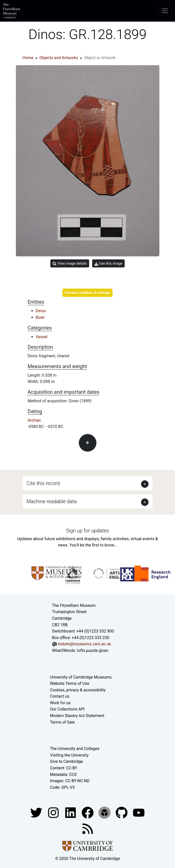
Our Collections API (67, 709)
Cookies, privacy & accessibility (78, 690)
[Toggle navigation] (165, 11)
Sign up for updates (87, 531)
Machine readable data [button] (52, 501)
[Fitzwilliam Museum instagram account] (54, 813)
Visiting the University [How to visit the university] (69, 755)
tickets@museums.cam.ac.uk (84, 644)
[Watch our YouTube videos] (139, 813)
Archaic (34, 420)
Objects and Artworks (59, 58)
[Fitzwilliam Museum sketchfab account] (105, 813)
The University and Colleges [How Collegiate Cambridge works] (75, 749)
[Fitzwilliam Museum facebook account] (71, 813)
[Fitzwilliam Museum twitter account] (37, 813)
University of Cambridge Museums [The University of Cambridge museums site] (81, 677)
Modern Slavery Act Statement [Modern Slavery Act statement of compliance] (77, 716)
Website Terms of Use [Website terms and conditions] (70, 683)
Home (28, 58)
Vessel (42, 337)
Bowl (40, 317)
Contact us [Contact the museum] (60, 696)
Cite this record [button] (43, 483)
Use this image (108, 264)
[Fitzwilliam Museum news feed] (88, 829)
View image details (70, 264)
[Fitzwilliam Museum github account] (122, 813)
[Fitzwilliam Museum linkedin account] (88, 813)
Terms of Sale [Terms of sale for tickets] (62, 722)
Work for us (60, 703)
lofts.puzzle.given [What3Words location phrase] (93, 650)
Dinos (41, 311)
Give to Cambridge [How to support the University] (67, 761)
